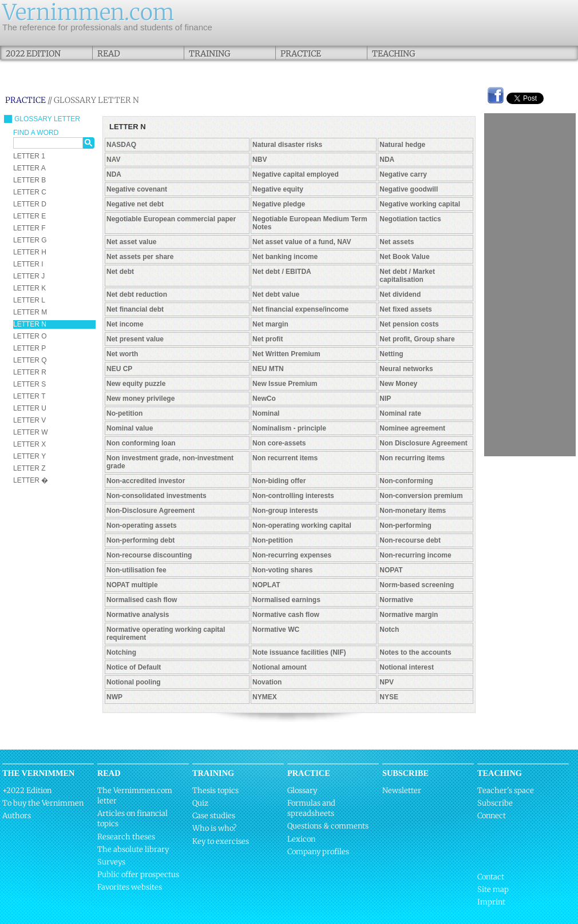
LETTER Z (29, 468)
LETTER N (30, 324)
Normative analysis (138, 615)
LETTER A (29, 168)
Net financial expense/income (300, 309)
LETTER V (29, 420)
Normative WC (276, 630)
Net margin (270, 324)
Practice (301, 54)
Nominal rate (400, 413)
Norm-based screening (417, 585)
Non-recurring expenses (292, 555)
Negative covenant (137, 189)
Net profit (268, 339)
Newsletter (402, 790)
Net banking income (285, 257)
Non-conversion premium (421, 496)
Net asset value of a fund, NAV (302, 242)
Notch (389, 630)
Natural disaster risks (287, 145)
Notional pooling (134, 682)
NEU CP (119, 369)
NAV (113, 160)
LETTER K (29, 288)
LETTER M (30, 312)
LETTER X (29, 444)
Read (108, 54)
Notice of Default (134, 667)
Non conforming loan (141, 443)
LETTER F (29, 228)
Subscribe (495, 803)
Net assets (397, 242)
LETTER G (30, 240)
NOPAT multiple (132, 585)
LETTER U (30, 408)
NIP (385, 399)
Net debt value (276, 294)
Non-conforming (406, 481)
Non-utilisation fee (136, 570)
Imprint (491, 902)
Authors (17, 816)
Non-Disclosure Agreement (151, 511)
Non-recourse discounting (149, 555)
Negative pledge (279, 204)
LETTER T (29, 396)
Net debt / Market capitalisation (407, 276)
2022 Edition (33, 54)
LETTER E (29, 216)
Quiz (200, 803)
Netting (391, 354)
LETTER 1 (29, 156)
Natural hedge (402, 145)
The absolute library (133, 849)
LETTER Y (29, 456)
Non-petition (273, 540)
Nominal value (130, 428)
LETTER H (30, 252)
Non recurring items (412, 458)
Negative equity (278, 189)
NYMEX (265, 697)
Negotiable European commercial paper (171, 219)
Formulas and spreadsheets (311, 808)
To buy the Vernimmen (43, 803)
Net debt (120, 272)
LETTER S (29, 384)
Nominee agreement (412, 428)
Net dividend (400, 294)
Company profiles (318, 852)
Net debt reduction (137, 294)
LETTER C (30, 192)
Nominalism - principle (289, 428)
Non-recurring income (415, 555)
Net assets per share (140, 257)
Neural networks (406, 369)
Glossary (302, 790)
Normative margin (409, 615)
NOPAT (391, 570)
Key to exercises (221, 841)
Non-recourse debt (410, 540)
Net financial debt (135, 309)
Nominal (266, 413)
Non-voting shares (282, 570)
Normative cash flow (286, 615)
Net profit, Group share (417, 339)
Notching (121, 652)
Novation (267, 682)
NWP (114, 697)
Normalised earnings (286, 600)
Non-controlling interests (293, 496)
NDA (387, 160)
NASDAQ (121, 145)
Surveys (111, 862)
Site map (493, 889)
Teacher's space (506, 790)
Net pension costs (409, 324)
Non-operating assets (142, 525)
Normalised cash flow (142, 600)
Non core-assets (279, 443)
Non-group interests (285, 511)
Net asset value (131, 242)
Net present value (135, 339)
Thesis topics (215, 790)
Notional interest (407, 667)
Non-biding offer (279, 481)
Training (209, 54)
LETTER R (30, 372)
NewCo (264, 399)
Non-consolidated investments (157, 496)
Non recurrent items (285, 458)
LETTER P (29, 348)
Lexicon (301, 839)
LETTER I (28, 264)
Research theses (126, 837)
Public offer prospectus (138, 875)
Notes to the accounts (415, 652)
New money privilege (140, 399)
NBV (260, 160)
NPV (387, 682)
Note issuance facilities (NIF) (299, 652)
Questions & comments (328, 826)
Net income (125, 324)
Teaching (393, 54)
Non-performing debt (140, 540)
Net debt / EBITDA (282, 272)
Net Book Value (404, 257)
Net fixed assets (405, 309)
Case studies (214, 816)
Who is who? (214, 828)
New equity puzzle (136, 384)
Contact (491, 877)
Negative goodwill (409, 189)
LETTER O (30, 336)
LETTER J (29, 276)
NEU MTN (268, 369)
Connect (492, 816)
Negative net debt (135, 204)
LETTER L (29, 300)
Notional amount (280, 667)
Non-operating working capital (302, 525)
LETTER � (31, 480)
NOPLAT (266, 585)
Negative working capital (420, 204)
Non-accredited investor (146, 481)
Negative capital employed (296, 174)
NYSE (389, 697)
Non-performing (405, 525)
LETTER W (31, 432)
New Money (398, 384)
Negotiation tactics (410, 219)
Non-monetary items (413, 511)
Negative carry (403, 174)
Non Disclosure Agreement (423, 443)
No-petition (124, 413)
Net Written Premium (286, 354)
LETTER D (30, 204)
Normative (396, 600)
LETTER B (29, 180)
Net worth (122, 354)
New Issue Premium (285, 384)
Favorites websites (130, 887)
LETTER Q (30, 360)
